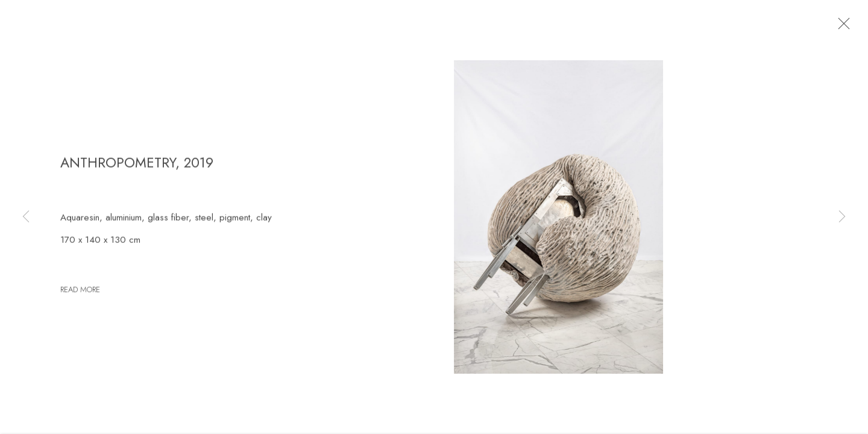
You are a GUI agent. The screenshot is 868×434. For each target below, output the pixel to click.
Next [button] (842, 217)
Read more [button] (80, 293)
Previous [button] (26, 217)
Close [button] (841, 27)
